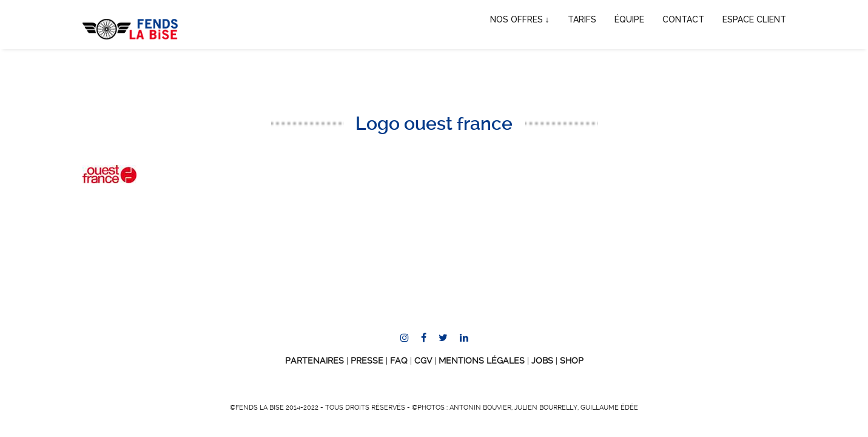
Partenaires (315, 361)
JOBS (542, 361)
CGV (423, 361)
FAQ (399, 361)
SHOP (572, 361)
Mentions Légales (482, 361)
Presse (367, 361)
